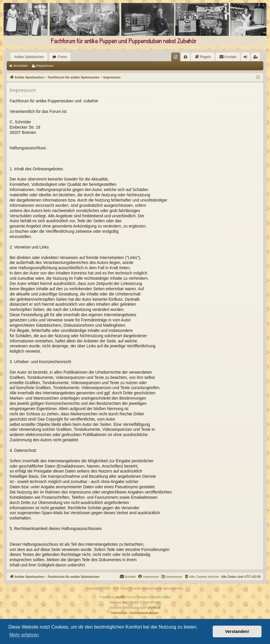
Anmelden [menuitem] (247, 58)
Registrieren (45, 66)
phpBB (120, 597)
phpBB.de (154, 608)
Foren (62, 57)
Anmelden (21, 66)
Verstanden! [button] (237, 631)
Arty (125, 602)
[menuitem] (176, 57)
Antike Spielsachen (29, 57)
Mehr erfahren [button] (24, 635)
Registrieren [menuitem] (257, 58)
